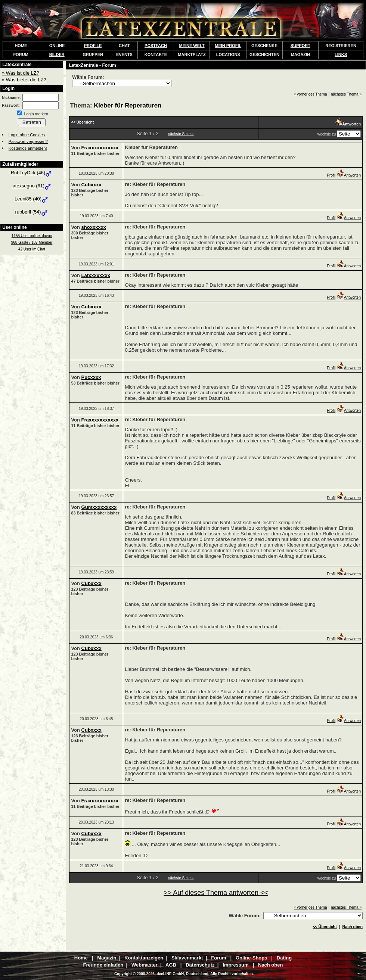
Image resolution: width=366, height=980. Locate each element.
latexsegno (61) (32, 186)
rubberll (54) (32, 212)
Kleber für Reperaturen (128, 105)
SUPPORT (300, 46)
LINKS (341, 55)
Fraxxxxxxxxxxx (100, 148)
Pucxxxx (91, 377)
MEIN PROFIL (228, 46)
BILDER (57, 55)
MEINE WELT (192, 46)
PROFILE (93, 46)
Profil (331, 175)
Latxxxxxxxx (96, 275)
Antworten (349, 175)
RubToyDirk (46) (32, 173)
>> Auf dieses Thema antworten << (216, 893)
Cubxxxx (91, 185)
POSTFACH (156, 46)
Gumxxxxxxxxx (99, 507)
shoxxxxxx (94, 227)
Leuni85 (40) (32, 199)
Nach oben (353, 927)
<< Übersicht (325, 927)
